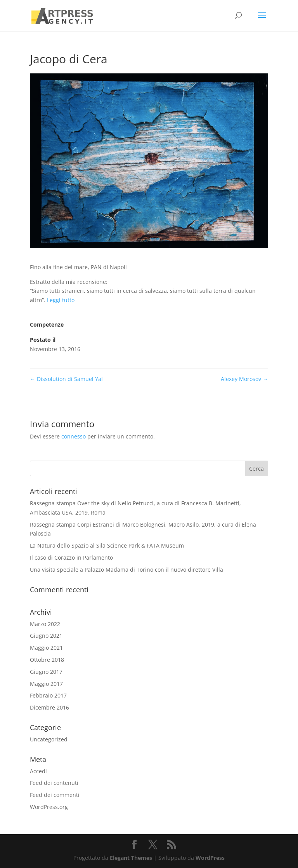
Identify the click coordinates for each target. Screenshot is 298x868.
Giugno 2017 (46, 672)
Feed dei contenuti (54, 783)
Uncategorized (49, 739)
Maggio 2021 (46, 648)
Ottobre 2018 (47, 660)
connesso (74, 436)
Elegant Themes (131, 858)
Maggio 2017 (46, 684)
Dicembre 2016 (49, 707)
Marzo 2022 (45, 624)
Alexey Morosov (244, 379)
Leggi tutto (61, 300)
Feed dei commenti (55, 795)
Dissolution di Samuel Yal (66, 379)
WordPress (210, 858)
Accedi (38, 771)
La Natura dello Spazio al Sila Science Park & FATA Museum (107, 545)
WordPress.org (49, 807)
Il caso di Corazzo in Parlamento (71, 558)
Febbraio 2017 (48, 695)
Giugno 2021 (46, 636)
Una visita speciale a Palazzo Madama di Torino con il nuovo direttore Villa (126, 570)
